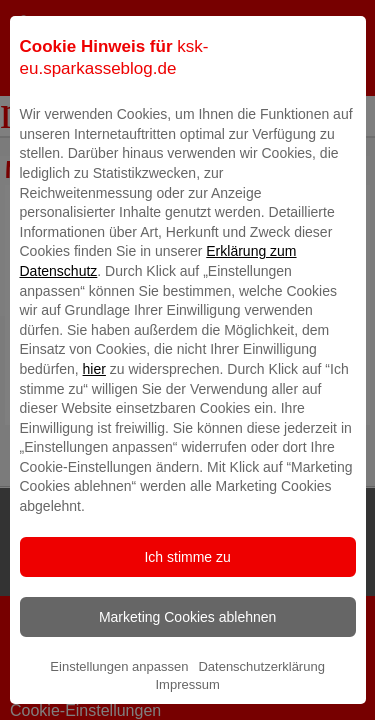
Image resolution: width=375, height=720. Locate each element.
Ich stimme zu (187, 591)
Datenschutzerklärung (261, 700)
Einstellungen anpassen (119, 700)
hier (94, 403)
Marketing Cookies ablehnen (187, 651)
